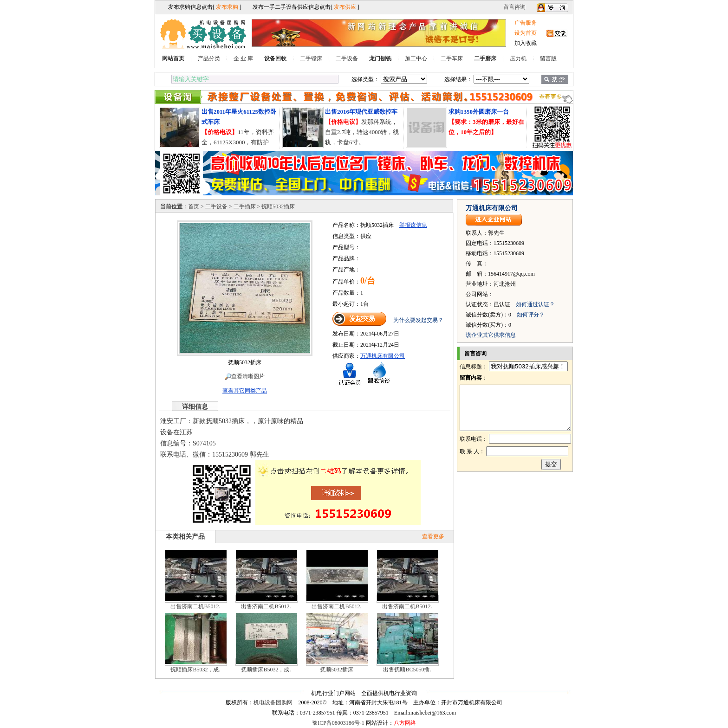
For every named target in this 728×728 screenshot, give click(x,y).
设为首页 (526, 33)
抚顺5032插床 (337, 670)
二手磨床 (485, 58)
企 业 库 (243, 58)
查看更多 (433, 536)
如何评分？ (531, 315)
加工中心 (416, 58)
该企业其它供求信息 (491, 335)
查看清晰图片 (245, 376)
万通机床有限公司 (383, 356)
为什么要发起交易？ (418, 320)
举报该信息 (413, 225)
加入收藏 (526, 43)
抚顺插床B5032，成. (195, 670)
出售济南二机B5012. (195, 606)
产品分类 (209, 58)
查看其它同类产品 (245, 391)
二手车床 (452, 58)
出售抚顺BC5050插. (407, 670)
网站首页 (173, 58)
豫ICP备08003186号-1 (338, 723)
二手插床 (245, 206)
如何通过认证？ (535, 304)
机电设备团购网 (273, 702)
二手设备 (347, 58)
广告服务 (526, 23)
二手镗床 (311, 58)
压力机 (518, 58)
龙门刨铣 (380, 58)
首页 (194, 206)
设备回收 (275, 58)
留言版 (548, 58)
